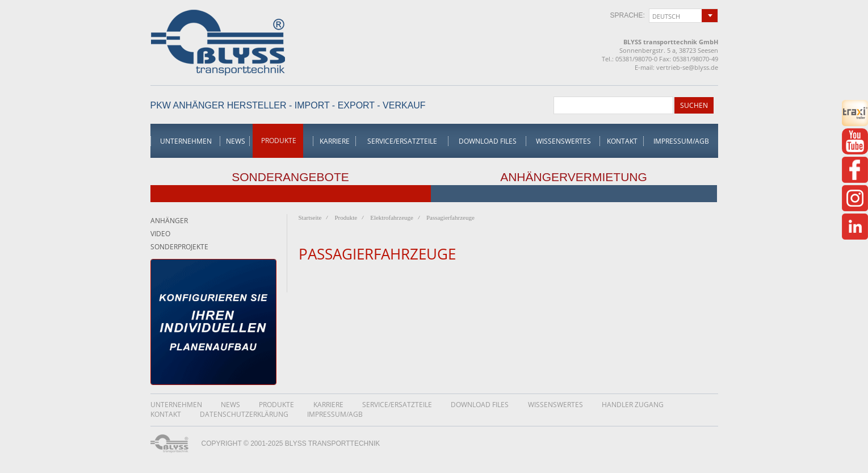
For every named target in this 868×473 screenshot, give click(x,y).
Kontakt (622, 141)
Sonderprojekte (179, 247)
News (236, 141)
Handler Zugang (633, 405)
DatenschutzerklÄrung (244, 414)
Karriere (335, 141)
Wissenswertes (563, 141)
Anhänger (169, 221)
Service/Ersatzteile (402, 141)
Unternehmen (186, 141)
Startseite (310, 217)
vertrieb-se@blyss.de (687, 67)
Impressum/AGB (681, 141)
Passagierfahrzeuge (450, 217)
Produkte (279, 141)
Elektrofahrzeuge (392, 217)
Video (160, 234)
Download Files (488, 141)
